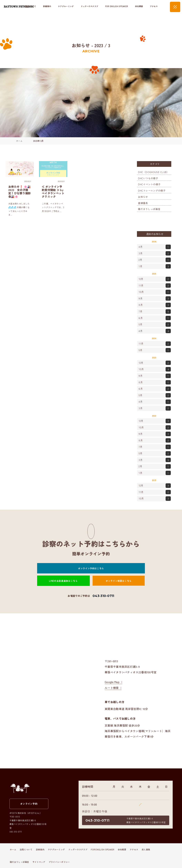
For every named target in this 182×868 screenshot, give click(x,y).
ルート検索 (112, 688)
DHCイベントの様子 (149, 184)
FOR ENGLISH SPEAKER (117, 6)
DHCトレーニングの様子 (152, 191)
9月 (155, 299)
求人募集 (146, 849)
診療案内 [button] (47, 6)
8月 (155, 305)
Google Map (112, 682)
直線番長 (143, 203)
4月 (155, 247)
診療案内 (40, 849)
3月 (155, 253)
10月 (155, 292)
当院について (26, 849)
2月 (155, 260)
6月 (155, 318)
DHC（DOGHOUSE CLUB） (153, 172)
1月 (155, 266)
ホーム (13, 849)
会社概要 (139, 6)
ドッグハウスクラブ (89, 6)
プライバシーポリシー (59, 862)
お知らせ (143, 197)
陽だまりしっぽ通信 (149, 209)
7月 (155, 312)
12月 (155, 279)
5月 (155, 324)
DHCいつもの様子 (148, 178)
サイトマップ (39, 862)
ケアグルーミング (66, 6)
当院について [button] (30, 6)
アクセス (154, 6)
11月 (155, 286)
